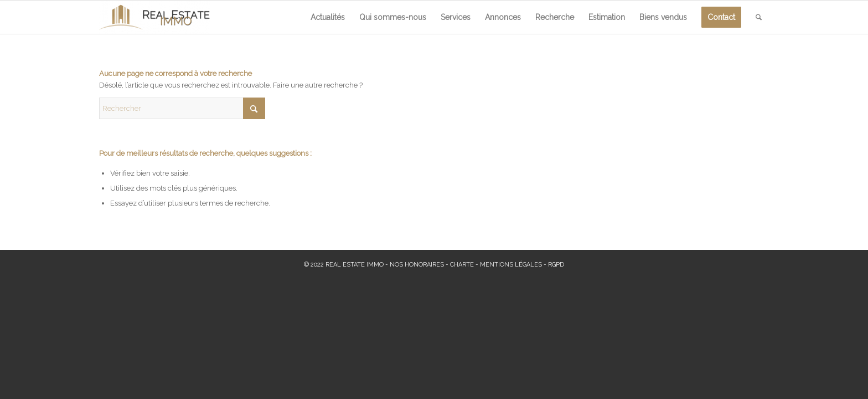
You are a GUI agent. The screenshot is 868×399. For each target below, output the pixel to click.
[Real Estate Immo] (154, 17)
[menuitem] (328, 17)
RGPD (556, 265)
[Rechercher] (759, 17)
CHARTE (462, 265)
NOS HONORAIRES (417, 265)
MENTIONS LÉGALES (511, 265)
